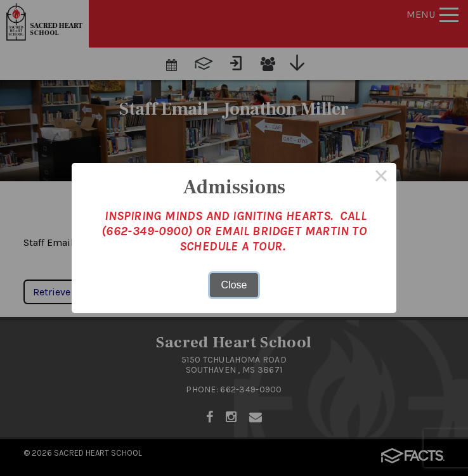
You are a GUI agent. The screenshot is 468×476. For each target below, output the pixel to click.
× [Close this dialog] (381, 178)
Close (234, 285)
